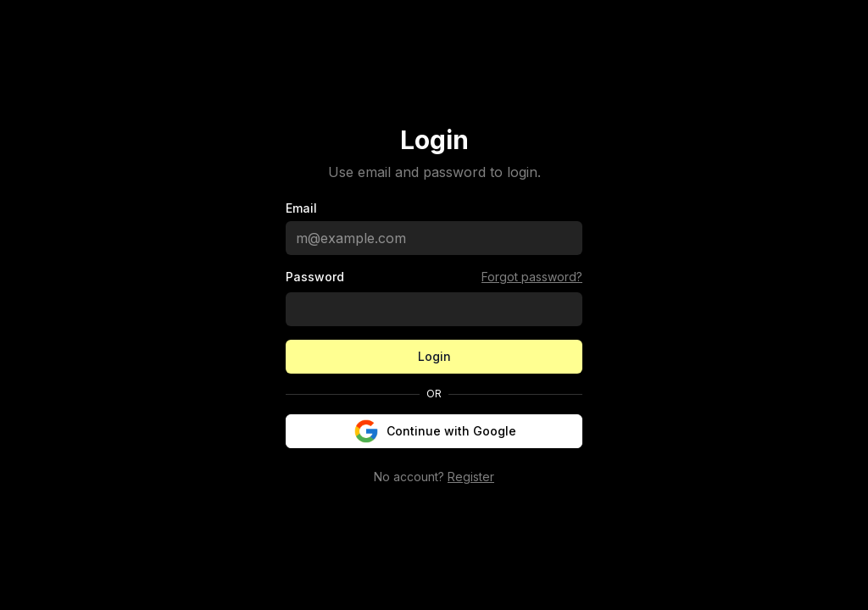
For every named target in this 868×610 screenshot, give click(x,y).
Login (434, 356)
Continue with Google (434, 431)
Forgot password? (532, 277)
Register (471, 477)
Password (315, 277)
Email (301, 208)
